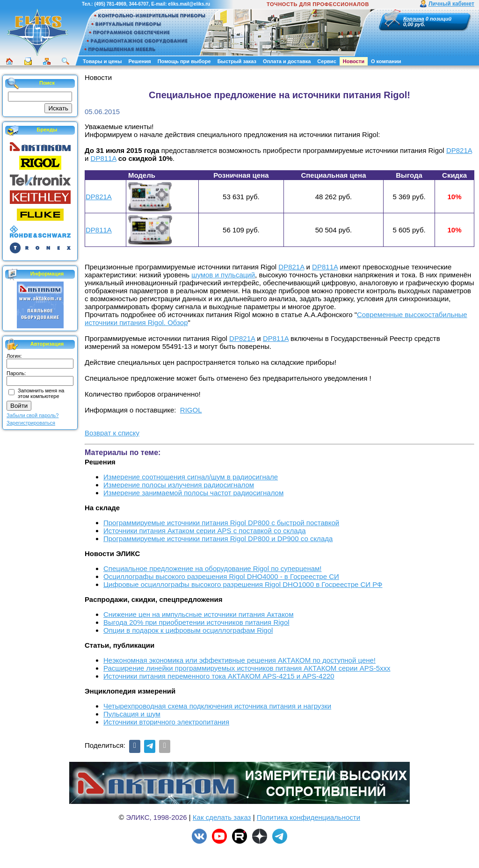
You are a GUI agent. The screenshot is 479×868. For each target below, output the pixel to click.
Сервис (327, 61)
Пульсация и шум (132, 714)
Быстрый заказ (237, 61)
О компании (386, 61)
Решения (139, 61)
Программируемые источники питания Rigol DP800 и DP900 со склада (218, 539)
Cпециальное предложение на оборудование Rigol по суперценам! (213, 568)
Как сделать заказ (222, 817)
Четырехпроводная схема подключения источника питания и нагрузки (217, 706)
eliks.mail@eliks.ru (189, 4)
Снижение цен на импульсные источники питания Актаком (199, 614)
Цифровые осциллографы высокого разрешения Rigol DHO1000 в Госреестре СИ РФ (243, 584)
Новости (354, 61)
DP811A (104, 158)
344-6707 (138, 4)
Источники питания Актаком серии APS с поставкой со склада (205, 531)
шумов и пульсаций (223, 275)
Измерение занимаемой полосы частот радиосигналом (193, 493)
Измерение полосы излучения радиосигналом (179, 485)
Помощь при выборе (184, 61)
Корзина (414, 19)
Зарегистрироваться (31, 423)
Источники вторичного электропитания (166, 722)
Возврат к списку (112, 433)
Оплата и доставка (287, 61)
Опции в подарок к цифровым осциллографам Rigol (188, 630)
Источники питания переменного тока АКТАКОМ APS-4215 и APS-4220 (219, 676)
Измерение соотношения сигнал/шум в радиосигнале (191, 477)
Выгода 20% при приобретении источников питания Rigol (196, 622)
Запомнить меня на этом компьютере (41, 393)
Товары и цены (102, 61)
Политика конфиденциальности (308, 817)
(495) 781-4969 (110, 4)
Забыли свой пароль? (33, 415)
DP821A (459, 150)
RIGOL (191, 410)
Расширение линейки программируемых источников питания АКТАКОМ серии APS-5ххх (247, 668)
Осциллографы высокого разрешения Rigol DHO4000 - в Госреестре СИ (221, 576)
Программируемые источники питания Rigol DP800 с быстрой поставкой (221, 523)
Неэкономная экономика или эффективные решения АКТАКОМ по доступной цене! (239, 660)
